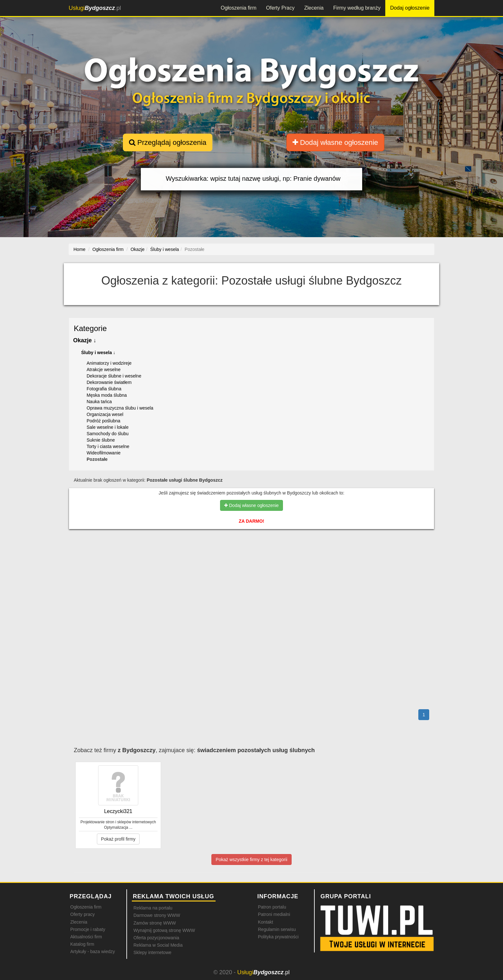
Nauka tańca (99, 402)
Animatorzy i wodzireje (109, 363)
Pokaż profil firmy (118, 839)
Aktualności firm (86, 937)
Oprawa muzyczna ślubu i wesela (120, 408)
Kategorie (90, 328)
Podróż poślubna (103, 421)
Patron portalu (272, 907)
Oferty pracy (82, 914)
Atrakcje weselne (104, 370)
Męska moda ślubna (107, 395)
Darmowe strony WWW (157, 915)
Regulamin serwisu (277, 929)
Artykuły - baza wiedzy (93, 951)
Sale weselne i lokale (108, 427)
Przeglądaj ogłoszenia (168, 142)
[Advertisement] (251, 562)
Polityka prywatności (278, 937)
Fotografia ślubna (104, 389)
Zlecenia (314, 8)
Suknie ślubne (101, 440)
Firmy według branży (357, 8)
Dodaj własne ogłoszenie (335, 142)
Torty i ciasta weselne (108, 446)
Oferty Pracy (280, 8)
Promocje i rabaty (88, 929)
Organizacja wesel (105, 414)
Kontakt (265, 922)
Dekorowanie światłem (109, 382)
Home (79, 249)
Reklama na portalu (153, 908)
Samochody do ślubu (108, 434)
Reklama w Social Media (158, 945)
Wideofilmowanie (104, 453)
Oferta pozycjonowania (156, 938)
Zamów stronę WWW (155, 923)
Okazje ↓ (85, 340)
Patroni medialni (274, 914)
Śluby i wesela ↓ (98, 353)
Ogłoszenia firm (239, 8)
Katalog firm (82, 944)
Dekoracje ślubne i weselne (114, 376)
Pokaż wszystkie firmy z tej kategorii (251, 860)
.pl (95, 8)
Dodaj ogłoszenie (410, 8)
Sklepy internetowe (152, 952)
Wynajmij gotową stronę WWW (164, 930)
